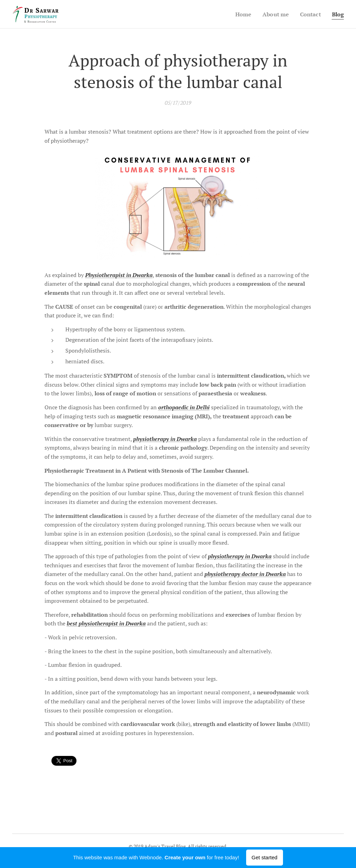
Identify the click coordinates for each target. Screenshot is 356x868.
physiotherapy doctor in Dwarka (245, 574)
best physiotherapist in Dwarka (106, 624)
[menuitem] (240, 14)
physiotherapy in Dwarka (165, 439)
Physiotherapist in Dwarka (119, 275)
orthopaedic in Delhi (184, 407)
